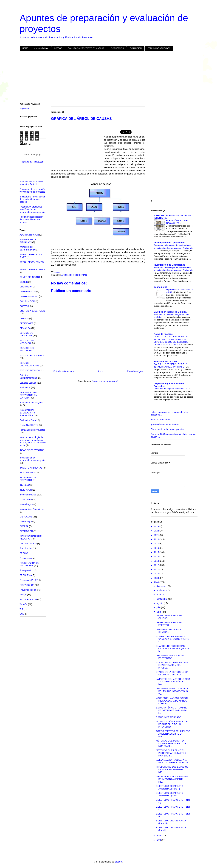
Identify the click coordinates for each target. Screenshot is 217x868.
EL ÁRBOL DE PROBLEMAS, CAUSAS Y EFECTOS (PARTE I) (172, 649)
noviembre (162, 590)
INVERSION (26, 490)
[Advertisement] (109, 77)
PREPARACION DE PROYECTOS (29, 564)
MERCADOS (26, 517)
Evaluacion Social (28, 420)
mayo (160, 836)
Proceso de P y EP (29, 580)
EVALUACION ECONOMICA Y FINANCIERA (27, 413)
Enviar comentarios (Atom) (105, 381)
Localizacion (26, 500)
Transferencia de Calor (166, 362)
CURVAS (24, 318)
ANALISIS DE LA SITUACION (28, 241)
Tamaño (24, 604)
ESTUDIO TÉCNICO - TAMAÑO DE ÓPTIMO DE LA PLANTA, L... (172, 710)
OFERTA (24, 526)
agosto (160, 603)
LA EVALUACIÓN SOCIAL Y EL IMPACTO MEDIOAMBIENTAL (172, 761)
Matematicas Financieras (32, 509)
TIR (21, 609)
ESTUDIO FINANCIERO (32, 355)
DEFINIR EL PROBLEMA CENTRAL (168, 631)
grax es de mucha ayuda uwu (165, 424)
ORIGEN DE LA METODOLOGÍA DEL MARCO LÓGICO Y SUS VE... (172, 691)
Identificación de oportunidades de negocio (32, 459)
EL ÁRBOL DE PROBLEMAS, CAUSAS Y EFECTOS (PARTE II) (172, 639)
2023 (157, 526)
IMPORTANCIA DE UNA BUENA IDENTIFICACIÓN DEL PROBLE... (172, 665)
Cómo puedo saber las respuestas (167, 429)
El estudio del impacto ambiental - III (171, 389)
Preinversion (26, 558)
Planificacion (26, 548)
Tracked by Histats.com (33, 162)
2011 (157, 569)
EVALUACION (136, 48)
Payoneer (24, 109)
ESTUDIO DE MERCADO (169, 717)
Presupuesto (26, 570)
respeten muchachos (161, 420)
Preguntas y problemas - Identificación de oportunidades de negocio (32, 209)
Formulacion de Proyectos (32, 430)
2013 (157, 561)
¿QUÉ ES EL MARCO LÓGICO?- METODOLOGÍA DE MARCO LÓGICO (172, 701)
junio (159, 612)
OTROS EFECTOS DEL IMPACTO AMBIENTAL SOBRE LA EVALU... (173, 734)
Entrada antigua (135, 371)
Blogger (119, 862)
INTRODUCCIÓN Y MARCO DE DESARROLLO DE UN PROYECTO (172, 724)
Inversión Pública (41, 48)
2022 (157, 531)
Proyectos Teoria (28, 590)
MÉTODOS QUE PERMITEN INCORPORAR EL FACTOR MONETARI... (171, 743)
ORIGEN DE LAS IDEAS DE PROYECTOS (170, 657)
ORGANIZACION (28, 544)
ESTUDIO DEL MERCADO (27, 342)
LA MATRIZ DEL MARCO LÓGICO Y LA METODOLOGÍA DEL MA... (173, 682)
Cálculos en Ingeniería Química (170, 312)
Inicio (101, 371)
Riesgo (23, 595)
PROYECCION (27, 585)
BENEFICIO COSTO (30, 277)
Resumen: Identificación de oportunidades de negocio (31, 219)
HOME (25, 48)
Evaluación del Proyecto (31, 403)
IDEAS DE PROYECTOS (32, 450)
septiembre (162, 599)
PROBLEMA (26, 575)
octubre (161, 595)
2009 (157, 578)
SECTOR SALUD (28, 599)
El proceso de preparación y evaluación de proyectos (32, 190)
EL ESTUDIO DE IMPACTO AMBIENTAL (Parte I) (169, 794)
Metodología (26, 522)
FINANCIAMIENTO (29, 425)
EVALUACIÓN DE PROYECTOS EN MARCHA (29, 395)
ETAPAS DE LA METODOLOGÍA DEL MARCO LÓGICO (172, 673)
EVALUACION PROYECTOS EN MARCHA (86, 48)
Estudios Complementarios (28, 377)
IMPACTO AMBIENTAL (31, 468)
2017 (157, 544)
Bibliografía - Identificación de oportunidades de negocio (33, 199)
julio (159, 607)
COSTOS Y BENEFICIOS (32, 311)
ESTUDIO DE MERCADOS (159, 48)
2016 (157, 548)
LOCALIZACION (117, 48)
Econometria (161, 287)
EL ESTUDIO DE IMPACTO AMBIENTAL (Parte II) (169, 787)
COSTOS (58, 48)
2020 (157, 539)
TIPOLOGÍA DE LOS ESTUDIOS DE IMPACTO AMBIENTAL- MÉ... (172, 770)
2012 (157, 565)
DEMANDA (25, 328)
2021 (157, 535)
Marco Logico (26, 504)
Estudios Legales (28, 383)
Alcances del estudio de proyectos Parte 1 (31, 183)
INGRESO (25, 485)
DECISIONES (26, 323)
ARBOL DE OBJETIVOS (32, 262)
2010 (157, 574)
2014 (157, 556)
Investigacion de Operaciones (169, 243)
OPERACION (26, 531)
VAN (22, 614)
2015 (157, 552)
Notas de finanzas (163, 334)
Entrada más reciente (64, 371)
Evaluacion (25, 388)
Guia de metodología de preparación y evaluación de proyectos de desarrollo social (33, 441)
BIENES (24, 282)
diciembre (162, 586)
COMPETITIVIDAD (29, 296)
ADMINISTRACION (29, 235)
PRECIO (24, 553)
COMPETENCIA (28, 292)
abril (159, 840)
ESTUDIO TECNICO (30, 370)
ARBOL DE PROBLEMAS (74, 275)
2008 (157, 582)
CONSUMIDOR (27, 301)
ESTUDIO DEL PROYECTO (27, 349)
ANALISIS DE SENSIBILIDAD (27, 248)
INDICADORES (27, 473)
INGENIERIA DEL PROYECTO (28, 479)
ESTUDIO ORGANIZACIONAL (30, 364)
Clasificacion (26, 287)
